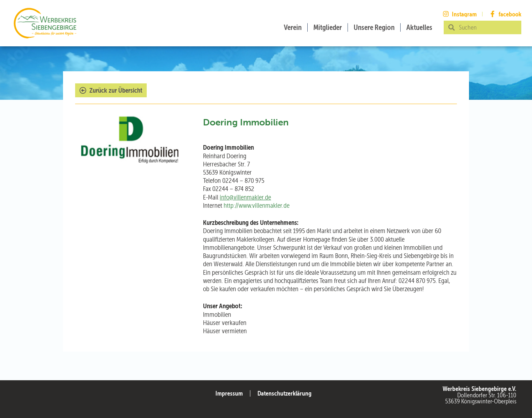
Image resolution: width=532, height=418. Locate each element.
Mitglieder (328, 27)
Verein (293, 27)
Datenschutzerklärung (285, 393)
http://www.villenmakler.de (257, 205)
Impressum (229, 393)
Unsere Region (374, 27)
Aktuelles (419, 27)
